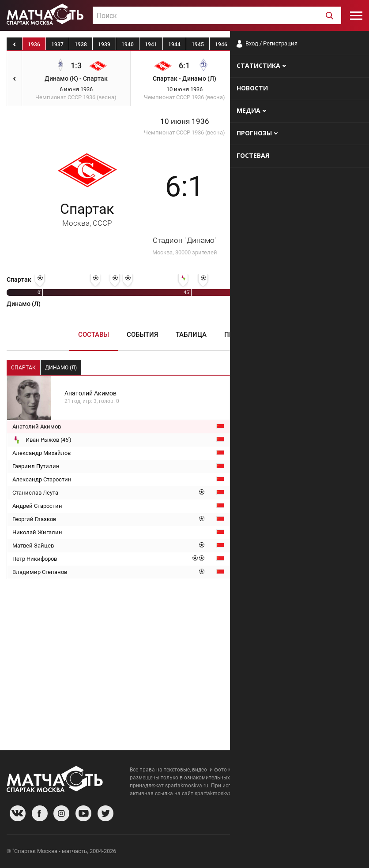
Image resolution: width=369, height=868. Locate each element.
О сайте (255, 852)
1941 (151, 45)
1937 (57, 45)
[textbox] (217, 16)
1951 (338, 45)
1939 (104, 45)
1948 (268, 45)
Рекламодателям (339, 852)
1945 (198, 45)
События (142, 335)
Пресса (237, 335)
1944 (174, 45)
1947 (245, 45)
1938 (81, 45)
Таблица (191, 335)
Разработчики (290, 852)
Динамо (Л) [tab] (61, 368)
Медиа (280, 335)
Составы (94, 335)
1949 (291, 45)
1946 (221, 45)
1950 (315, 45)
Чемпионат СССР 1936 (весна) (184, 132)
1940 (128, 45)
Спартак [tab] (23, 368)
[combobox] (217, 15)
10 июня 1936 (185, 121)
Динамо (282, 214)
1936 (34, 45)
